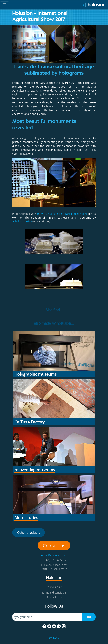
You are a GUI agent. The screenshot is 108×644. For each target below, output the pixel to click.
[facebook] (45, 626)
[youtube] (54, 626)
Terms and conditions (54, 593)
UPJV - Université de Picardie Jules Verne (62, 214)
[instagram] (64, 626)
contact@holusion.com (54, 555)
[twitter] (49, 626)
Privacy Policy (54, 597)
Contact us (54, 546)
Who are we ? (54, 587)
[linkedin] (59, 626)
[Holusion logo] (93, 5)
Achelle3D (18, 221)
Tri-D (29, 221)
